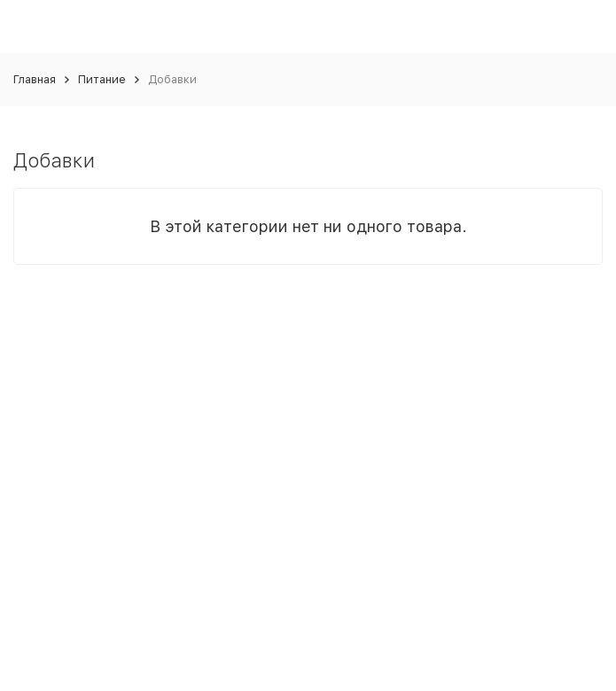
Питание (102, 79)
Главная (35, 79)
